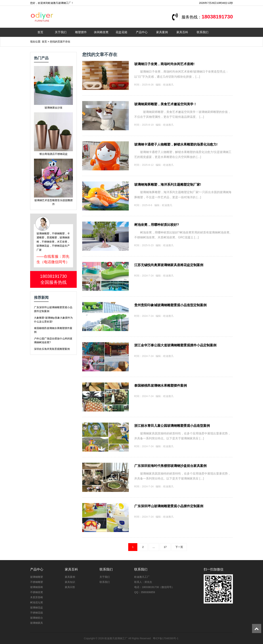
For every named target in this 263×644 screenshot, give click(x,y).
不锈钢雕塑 (37, 582)
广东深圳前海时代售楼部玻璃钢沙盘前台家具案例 (170, 466)
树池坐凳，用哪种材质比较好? (157, 225)
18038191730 (217, 17)
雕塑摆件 (81, 32)
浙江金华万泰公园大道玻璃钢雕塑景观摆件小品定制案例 (175, 345)
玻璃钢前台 (37, 618)
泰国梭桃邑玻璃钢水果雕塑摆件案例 (161, 386)
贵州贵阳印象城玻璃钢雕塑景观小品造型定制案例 (170, 305)
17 (165, 547)
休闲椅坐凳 (101, 32)
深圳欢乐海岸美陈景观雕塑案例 (52, 349)
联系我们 (203, 32)
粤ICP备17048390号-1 (166, 638)
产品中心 (142, 32)
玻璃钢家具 (37, 623)
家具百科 (182, 32)
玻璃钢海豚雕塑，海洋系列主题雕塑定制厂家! (168, 185)
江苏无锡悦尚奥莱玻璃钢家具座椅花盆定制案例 (169, 265)
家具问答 (70, 587)
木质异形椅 (37, 597)
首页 (40, 32)
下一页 (179, 547)
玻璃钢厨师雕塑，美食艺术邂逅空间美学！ (165, 104)
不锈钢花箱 (37, 613)
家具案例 (162, 32)
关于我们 (61, 32)
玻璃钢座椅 (37, 587)
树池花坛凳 (37, 602)
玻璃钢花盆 (37, 608)
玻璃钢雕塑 (37, 577)
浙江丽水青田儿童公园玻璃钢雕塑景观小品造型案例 (172, 426)
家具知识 (70, 582)
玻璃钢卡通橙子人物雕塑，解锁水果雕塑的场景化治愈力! (176, 144)
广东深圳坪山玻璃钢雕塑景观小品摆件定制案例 (169, 506)
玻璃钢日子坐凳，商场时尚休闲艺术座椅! (164, 64)
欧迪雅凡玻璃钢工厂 (116, 638)
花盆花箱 (121, 32)
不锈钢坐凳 (37, 592)
